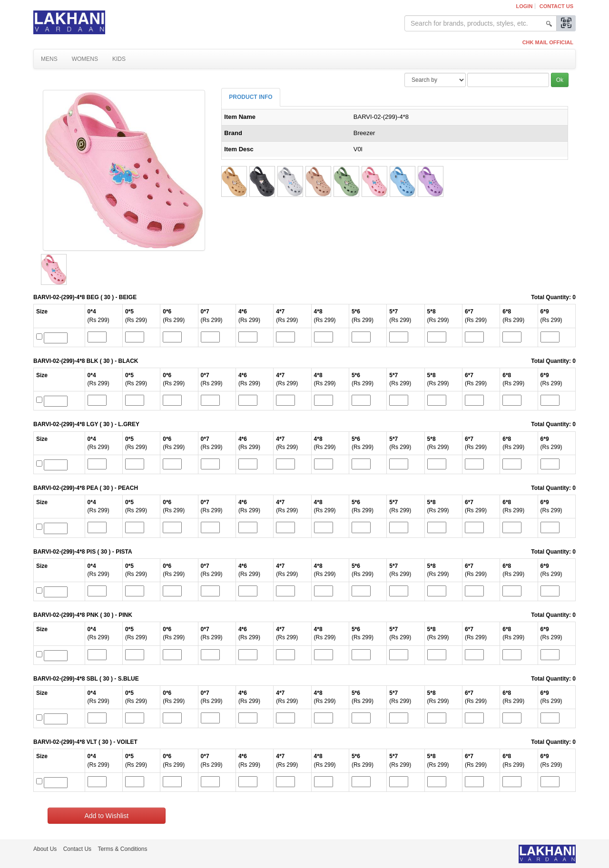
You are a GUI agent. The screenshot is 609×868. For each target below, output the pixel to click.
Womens (85, 59)
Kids (119, 59)
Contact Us (556, 6)
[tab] (250, 97)
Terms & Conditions (122, 849)
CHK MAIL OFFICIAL (548, 42)
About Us (45, 849)
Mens (49, 59)
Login (525, 6)
